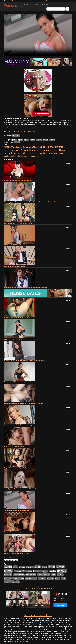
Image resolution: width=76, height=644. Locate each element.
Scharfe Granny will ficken (13, 245)
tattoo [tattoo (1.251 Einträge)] (21, 156)
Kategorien (27, 4)
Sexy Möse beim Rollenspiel (13, 339)
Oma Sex (45, 1)
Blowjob (32, 140)
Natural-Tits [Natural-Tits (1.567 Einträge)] (9, 153)
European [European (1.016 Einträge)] (25, 150)
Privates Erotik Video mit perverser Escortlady (19, 532)
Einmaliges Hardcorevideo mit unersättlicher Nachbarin (22, 489)
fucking (46, 140)
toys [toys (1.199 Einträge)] (40, 156)
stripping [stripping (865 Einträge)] (15, 156)
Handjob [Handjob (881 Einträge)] (38, 150)
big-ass (20, 140)
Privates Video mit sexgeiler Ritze (15, 446)
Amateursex (25, 1)
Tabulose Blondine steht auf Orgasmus (17, 510)
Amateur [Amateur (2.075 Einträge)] (8, 147)
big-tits (26, 140)
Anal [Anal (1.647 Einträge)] (14, 147)
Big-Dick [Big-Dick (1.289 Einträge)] (26, 147)
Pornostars (46, 4)
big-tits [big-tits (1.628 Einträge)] (33, 147)
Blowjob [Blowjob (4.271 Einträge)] (52, 147)
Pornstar (52, 140)
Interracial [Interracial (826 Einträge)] (55, 150)
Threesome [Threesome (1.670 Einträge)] (33, 156)
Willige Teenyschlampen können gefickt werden (19, 180)
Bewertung (36, 4)
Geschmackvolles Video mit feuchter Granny (18, 223)
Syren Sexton (16, 136)
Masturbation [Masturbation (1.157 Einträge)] (65, 150)
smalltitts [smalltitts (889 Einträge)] (7, 156)
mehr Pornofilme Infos (10, 128)
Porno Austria (16, 1)
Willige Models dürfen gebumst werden (17, 318)
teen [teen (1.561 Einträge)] (25, 156)
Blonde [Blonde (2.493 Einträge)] (44, 147)
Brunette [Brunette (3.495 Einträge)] (61, 147)
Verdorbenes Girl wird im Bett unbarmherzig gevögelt (21, 425)
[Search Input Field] (56, 9)
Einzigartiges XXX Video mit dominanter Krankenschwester (23, 382)
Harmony (17, 142)
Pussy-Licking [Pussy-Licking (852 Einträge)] (51, 153)
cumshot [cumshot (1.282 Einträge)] (7, 150)
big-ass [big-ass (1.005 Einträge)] (19, 147)
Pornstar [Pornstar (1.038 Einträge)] (42, 153)
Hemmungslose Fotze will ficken (14, 266)
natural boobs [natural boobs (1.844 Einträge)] (20, 153)
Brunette (39, 140)
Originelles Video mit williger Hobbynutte (17, 468)
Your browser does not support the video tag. (38, 35)
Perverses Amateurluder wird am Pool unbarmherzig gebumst (24, 403)
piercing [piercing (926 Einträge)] (35, 153)
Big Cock (14, 140)
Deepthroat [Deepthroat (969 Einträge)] (16, 150)
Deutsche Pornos (36, 1)
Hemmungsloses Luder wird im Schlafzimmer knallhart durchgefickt (26, 288)
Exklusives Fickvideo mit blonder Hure (16, 553)
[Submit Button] (67, 9)
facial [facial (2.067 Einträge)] (32, 150)
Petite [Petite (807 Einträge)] (29, 153)
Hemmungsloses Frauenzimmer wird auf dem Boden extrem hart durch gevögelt (30, 202)
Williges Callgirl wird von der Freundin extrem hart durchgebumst (25, 360)
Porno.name (13, 6)
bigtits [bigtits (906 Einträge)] (39, 147)
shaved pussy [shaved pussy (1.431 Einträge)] (63, 153)
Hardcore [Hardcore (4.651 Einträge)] (46, 150)
